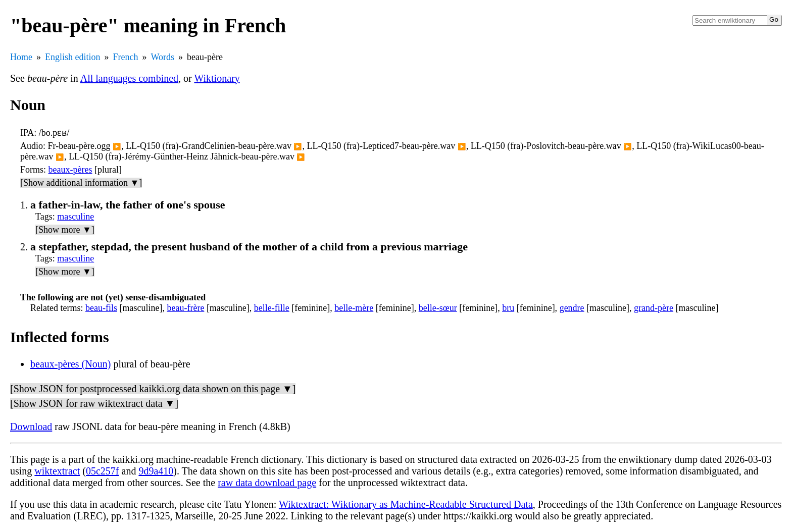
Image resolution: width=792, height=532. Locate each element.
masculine (76, 217)
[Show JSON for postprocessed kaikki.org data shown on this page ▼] (153, 389)
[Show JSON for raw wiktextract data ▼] (94, 403)
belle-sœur (438, 308)
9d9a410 (156, 471)
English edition (73, 57)
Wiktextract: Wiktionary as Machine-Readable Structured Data (406, 504)
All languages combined (129, 78)
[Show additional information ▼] (81, 183)
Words (162, 57)
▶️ (117, 147)
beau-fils (101, 308)
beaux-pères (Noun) (70, 364)
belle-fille (272, 308)
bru (508, 308)
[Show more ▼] (65, 230)
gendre (572, 308)
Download (31, 427)
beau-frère (185, 308)
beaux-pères (70, 170)
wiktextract (57, 471)
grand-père (654, 308)
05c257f (103, 471)
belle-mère (354, 308)
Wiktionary (217, 78)
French (126, 57)
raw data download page (267, 483)
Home (21, 57)
